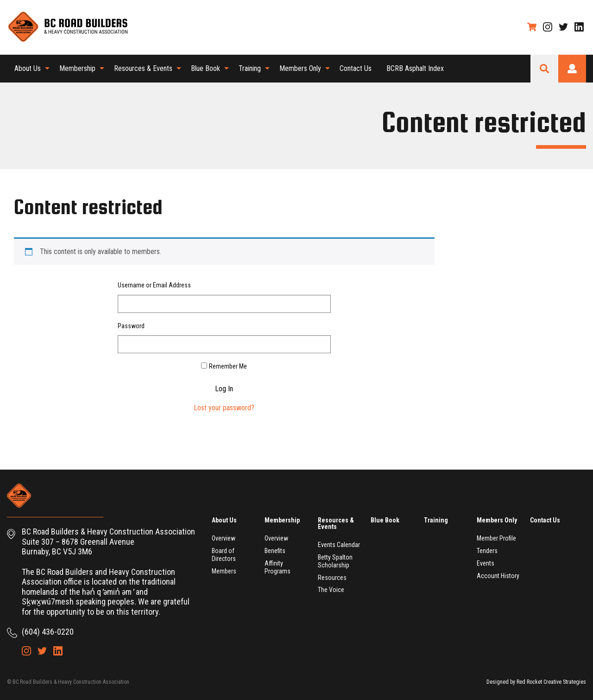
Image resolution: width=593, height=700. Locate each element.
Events (486, 563)
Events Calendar (339, 545)
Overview (224, 538)
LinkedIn (579, 27)
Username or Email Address (154, 285)
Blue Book (205, 68)
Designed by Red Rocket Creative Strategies (536, 682)
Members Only (300, 68)
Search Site (544, 69)
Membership (77, 68)
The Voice (331, 590)
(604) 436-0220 (48, 632)
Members (224, 571)
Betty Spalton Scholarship (335, 561)
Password (131, 326)
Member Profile (496, 538)
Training (250, 68)
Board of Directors (224, 555)
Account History (498, 576)
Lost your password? (224, 408)
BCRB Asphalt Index (415, 68)
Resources (332, 578)
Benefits (275, 551)
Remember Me (228, 366)
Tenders (487, 551)
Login (572, 69)
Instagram (548, 27)
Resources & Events (143, 68)
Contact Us (356, 68)
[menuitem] (29, 69)
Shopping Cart (532, 27)
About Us (28, 68)
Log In (224, 389)
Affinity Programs (278, 567)
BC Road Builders (67, 27)
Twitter (563, 27)
